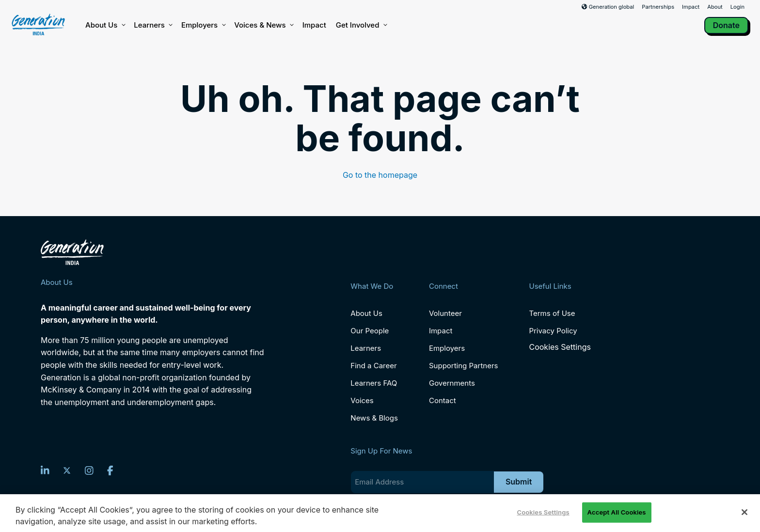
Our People (370, 331)
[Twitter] (67, 470)
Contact (443, 400)
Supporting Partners (464, 366)
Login (737, 7)
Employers (203, 25)
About (715, 7)
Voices (362, 400)
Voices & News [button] (263, 25)
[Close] (744, 512)
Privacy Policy (553, 331)
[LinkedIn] (45, 470)
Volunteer (445, 313)
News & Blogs (374, 418)
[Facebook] (110, 470)
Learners (153, 25)
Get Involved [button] (361, 25)
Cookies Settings (560, 347)
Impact (691, 7)
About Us (105, 25)
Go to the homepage (380, 175)
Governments (452, 383)
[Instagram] (89, 470)
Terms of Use (552, 313)
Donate (726, 25)
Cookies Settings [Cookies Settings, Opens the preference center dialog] (543, 512)
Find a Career (373, 366)
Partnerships (658, 7)
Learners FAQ (374, 383)
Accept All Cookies (617, 512)
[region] (380, 513)
